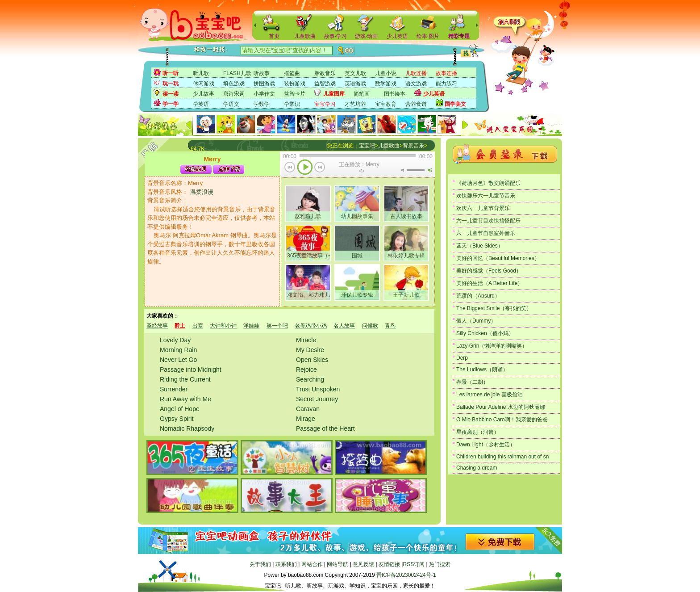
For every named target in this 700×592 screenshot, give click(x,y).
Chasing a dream (477, 468)
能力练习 (446, 84)
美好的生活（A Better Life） (490, 283)
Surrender (174, 389)
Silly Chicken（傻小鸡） (485, 333)
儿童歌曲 (305, 36)
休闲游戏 (204, 84)
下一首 (320, 168)
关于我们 (260, 564)
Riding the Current (185, 379)
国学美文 (455, 104)
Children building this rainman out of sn (502, 457)
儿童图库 (334, 94)
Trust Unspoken (318, 389)
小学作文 (264, 94)
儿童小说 (386, 73)
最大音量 (429, 170)
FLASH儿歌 (237, 73)
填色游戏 (234, 84)
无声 (403, 170)
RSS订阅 (414, 564)
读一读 (171, 94)
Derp (462, 358)
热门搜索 (440, 564)
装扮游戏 (295, 84)
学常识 (292, 104)
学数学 (262, 104)
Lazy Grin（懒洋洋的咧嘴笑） (492, 346)
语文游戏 (416, 84)
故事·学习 (335, 36)
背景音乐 (413, 146)
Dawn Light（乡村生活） (486, 445)
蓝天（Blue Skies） (480, 246)
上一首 (290, 168)
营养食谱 (416, 104)
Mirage (306, 419)
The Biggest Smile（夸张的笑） (494, 308)
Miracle (306, 340)
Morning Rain (178, 350)
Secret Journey (317, 399)
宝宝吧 (367, 146)
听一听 (171, 73)
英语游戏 (355, 84)
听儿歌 (201, 73)
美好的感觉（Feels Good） (489, 271)
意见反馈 (363, 564)
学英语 (201, 104)
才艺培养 (355, 104)
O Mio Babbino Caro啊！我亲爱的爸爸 (502, 420)
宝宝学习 (325, 104)
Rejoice (306, 369)
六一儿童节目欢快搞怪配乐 (488, 221)
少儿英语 (397, 36)
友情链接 (389, 564)
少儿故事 (204, 94)
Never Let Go (178, 360)
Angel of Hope (180, 409)
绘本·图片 (428, 36)
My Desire (310, 350)
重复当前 (362, 171)
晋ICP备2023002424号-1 (406, 575)
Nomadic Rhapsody (187, 428)
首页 (274, 36)
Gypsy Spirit (177, 419)
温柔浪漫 (202, 192)
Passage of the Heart (325, 428)
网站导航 (337, 564)
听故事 (262, 73)
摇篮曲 (292, 73)
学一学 (171, 104)
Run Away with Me (185, 399)
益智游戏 (325, 84)
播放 (305, 168)
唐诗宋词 (234, 94)
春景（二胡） (472, 382)
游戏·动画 (366, 36)
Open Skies (312, 360)
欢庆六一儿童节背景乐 (483, 208)
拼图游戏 (264, 84)
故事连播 (446, 73)
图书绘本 (395, 94)
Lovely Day (175, 340)
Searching (310, 379)
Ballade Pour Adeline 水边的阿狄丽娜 (501, 407)
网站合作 (312, 564)
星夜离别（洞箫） (478, 432)
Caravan (308, 409)
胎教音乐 (325, 73)
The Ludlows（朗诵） (482, 369)
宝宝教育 (386, 104)
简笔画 (362, 94)
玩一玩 (171, 84)
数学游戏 (386, 84)
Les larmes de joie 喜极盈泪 (490, 395)
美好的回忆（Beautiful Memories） (498, 258)
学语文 (231, 104)
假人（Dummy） (476, 321)
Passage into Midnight (191, 369)
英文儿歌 (355, 73)
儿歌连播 (416, 73)
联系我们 (286, 564)
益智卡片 (295, 94)
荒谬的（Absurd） (478, 296)
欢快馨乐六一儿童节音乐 (486, 196)
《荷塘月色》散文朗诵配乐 (488, 183)
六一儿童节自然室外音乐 (486, 233)
